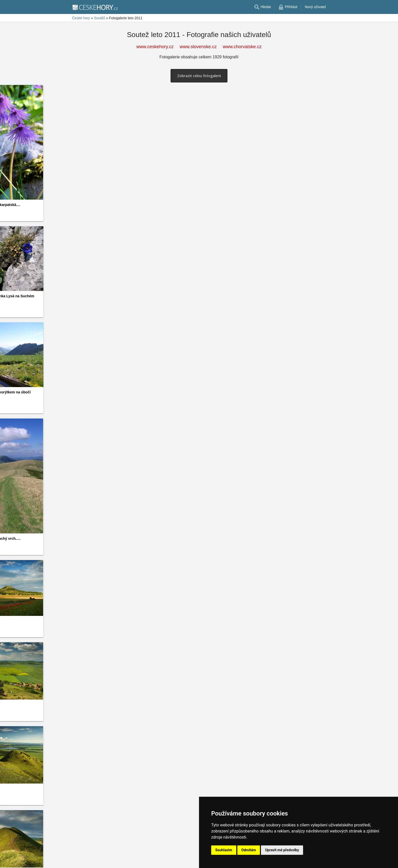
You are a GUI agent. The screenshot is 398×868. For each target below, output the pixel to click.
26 (156, 861)
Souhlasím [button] (224, 850)
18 (116, 861)
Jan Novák (212, 339)
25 (151, 861)
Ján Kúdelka (305, 633)
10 (76, 861)
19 (121, 861)
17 (111, 861)
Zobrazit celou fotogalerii (199, 76)
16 (106, 861)
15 (101, 861)
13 (91, 861)
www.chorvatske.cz (242, 47)
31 (180, 861)
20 (126, 861)
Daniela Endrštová (219, 248)
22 (136, 861)
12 (86, 861)
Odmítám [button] (249, 850)
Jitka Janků (30, 211)
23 (141, 861)
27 (160, 861)
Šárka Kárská (215, 747)
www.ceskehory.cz (155, 47)
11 (81, 861)
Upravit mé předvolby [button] (282, 850)
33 (190, 861)
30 (175, 861)
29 (170, 861)
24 (146, 861)
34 (195, 861)
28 (165, 861)
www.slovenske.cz (198, 47)
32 (185, 861)
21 (131, 861)
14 (96, 861)
